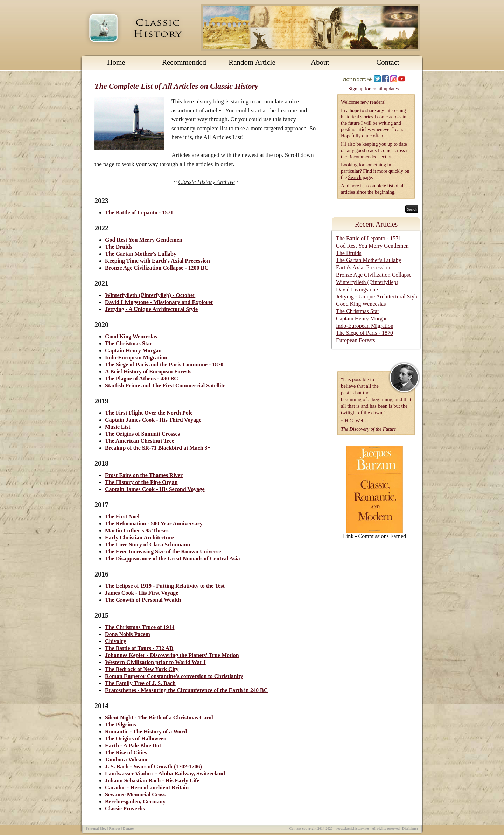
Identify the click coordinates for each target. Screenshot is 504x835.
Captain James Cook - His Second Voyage (155, 489)
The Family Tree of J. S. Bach (140, 683)
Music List (118, 427)
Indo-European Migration (136, 357)
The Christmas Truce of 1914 (140, 627)
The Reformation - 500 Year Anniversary (154, 523)
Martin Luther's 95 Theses (137, 530)
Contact (388, 62)
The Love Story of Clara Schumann (148, 544)
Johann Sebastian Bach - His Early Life (152, 781)
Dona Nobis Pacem (128, 634)
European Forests (356, 340)
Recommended (184, 62)
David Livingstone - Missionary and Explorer (159, 302)
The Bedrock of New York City (142, 669)
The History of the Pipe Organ (141, 482)
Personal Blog (96, 829)
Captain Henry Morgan (133, 350)
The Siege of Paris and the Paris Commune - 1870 (164, 364)
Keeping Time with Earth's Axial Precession (157, 261)
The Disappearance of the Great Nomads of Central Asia (172, 558)
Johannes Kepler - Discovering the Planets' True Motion (172, 655)
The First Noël (122, 516)
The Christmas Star (129, 343)
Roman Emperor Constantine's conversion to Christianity (174, 676)
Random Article (252, 62)
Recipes (115, 829)
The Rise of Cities (126, 753)
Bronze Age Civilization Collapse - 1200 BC (157, 268)
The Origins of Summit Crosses (142, 434)
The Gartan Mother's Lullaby (141, 254)
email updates (385, 89)
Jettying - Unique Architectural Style (377, 296)
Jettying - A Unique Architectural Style (151, 309)
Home (116, 62)
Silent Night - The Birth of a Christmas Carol (159, 717)
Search (355, 177)
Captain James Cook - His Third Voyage (153, 420)
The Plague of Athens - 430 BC (142, 378)
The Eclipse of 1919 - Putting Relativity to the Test (165, 586)
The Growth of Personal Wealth (143, 600)
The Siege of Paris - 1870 (365, 333)
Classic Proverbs (125, 809)
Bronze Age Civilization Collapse (374, 275)
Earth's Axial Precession (363, 267)
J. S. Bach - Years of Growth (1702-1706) (153, 767)
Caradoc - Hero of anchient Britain (147, 788)
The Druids (119, 247)
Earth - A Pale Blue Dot (133, 746)
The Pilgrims (120, 724)
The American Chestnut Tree (140, 441)
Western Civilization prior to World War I (155, 662)
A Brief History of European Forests (148, 371)
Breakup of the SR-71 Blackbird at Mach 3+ (158, 448)
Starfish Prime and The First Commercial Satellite (165, 385)
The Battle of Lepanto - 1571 (139, 212)
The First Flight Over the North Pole (149, 413)
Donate (128, 829)
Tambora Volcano (126, 760)
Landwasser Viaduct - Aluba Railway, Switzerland (165, 774)
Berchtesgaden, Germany (135, 802)
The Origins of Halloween (136, 739)
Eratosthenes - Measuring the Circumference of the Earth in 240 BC (186, 690)
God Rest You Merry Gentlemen (144, 240)
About (320, 62)
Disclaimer (410, 829)
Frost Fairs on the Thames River (144, 475)
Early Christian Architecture (139, 537)
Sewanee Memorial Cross (135, 795)
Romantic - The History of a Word (146, 732)
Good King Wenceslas (131, 336)
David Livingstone (357, 289)
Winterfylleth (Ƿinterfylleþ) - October (150, 295)
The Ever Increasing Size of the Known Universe (163, 551)
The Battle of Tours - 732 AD (139, 648)
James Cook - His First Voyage (142, 593)
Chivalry (115, 641)
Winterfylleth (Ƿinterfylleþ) (367, 282)
